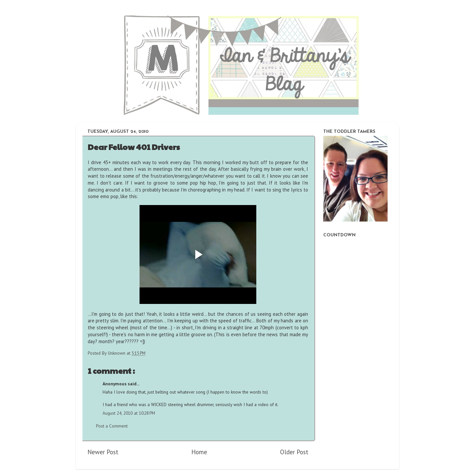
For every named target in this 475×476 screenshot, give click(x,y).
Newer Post (103, 452)
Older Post (294, 452)
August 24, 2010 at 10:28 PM (129, 413)
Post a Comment (112, 426)
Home (199, 452)
